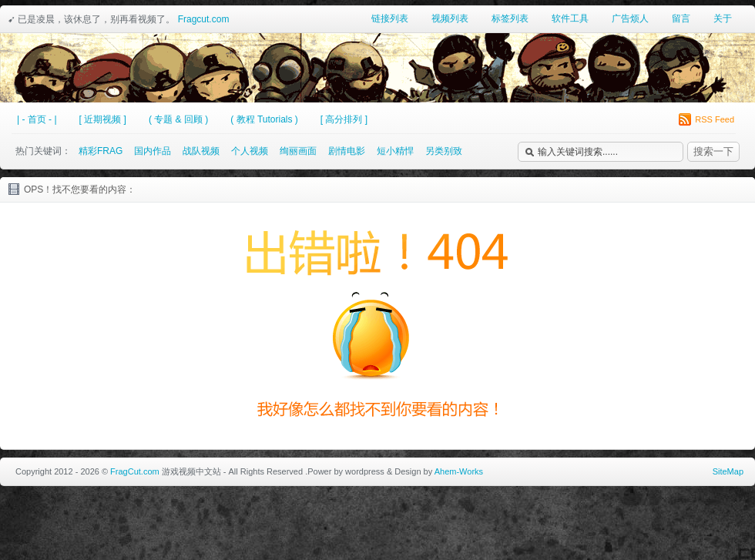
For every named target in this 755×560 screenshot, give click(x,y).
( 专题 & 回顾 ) (178, 119)
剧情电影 (347, 151)
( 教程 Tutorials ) (264, 119)
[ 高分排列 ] (344, 119)
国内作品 (153, 151)
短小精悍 (395, 151)
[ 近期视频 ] (103, 119)
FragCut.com (135, 471)
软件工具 (570, 18)
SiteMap (728, 471)
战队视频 (201, 151)
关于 (723, 18)
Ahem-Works (459, 471)
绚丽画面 (298, 151)
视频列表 (450, 18)
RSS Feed (706, 119)
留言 (681, 18)
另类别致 (444, 151)
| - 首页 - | (37, 119)
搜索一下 (713, 151)
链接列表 (390, 18)
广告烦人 (630, 18)
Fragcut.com (204, 19)
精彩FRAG (101, 151)
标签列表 (510, 18)
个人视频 (250, 151)
